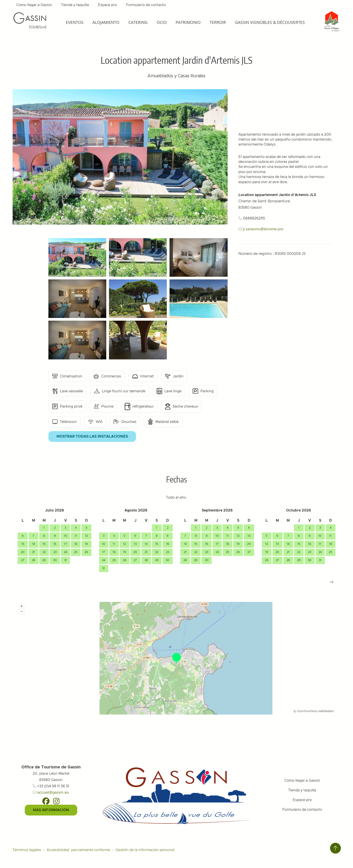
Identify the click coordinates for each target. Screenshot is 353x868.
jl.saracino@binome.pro (263, 229)
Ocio (162, 22)
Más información (51, 810)
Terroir (218, 22)
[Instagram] (56, 801)
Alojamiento (106, 22)
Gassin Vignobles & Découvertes (270, 22)
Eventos (75, 22)
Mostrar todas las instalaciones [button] (92, 436)
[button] (331, 582)
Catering (138, 22)
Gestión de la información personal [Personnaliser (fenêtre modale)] (145, 850)
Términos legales (27, 850)
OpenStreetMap (307, 711)
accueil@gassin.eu (51, 793)
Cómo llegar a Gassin (34, 5)
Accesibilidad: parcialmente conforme (78, 850)
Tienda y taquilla (75, 5)
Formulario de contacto (146, 5)
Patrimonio (188, 22)
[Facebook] (46, 801)
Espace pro (107, 5)
